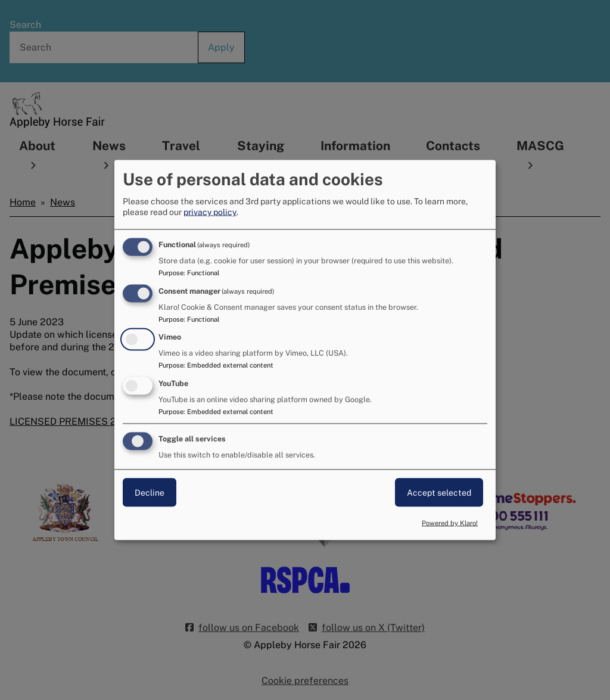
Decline (150, 493)
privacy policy (210, 211)
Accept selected (439, 493)
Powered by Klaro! (450, 522)
